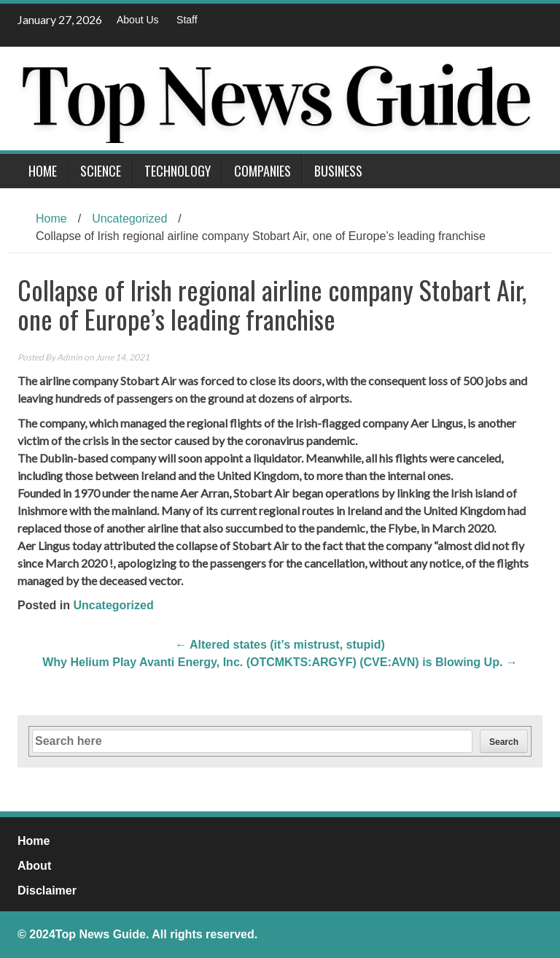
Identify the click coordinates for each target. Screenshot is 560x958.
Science (101, 171)
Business (338, 171)
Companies (262, 171)
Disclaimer (47, 891)
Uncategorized (129, 219)
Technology (178, 171)
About (34, 866)
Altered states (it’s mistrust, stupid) (280, 645)
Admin (70, 357)
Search (504, 742)
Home (43, 171)
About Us (138, 20)
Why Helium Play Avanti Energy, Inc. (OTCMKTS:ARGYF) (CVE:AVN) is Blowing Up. (280, 662)
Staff (187, 20)
